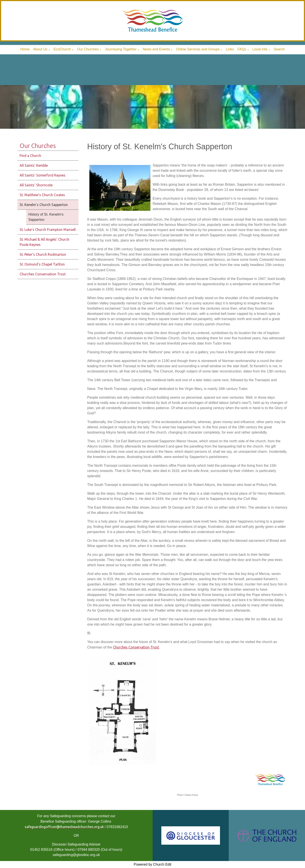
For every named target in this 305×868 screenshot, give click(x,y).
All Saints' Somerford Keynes (43, 175)
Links (230, 49)
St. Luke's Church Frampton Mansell (48, 230)
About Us (40, 49)
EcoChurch (62, 49)
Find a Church (30, 156)
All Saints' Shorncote (36, 185)
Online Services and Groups (198, 49)
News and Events (156, 49)
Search (279, 49)
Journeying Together (121, 49)
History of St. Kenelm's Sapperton (46, 217)
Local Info (260, 49)
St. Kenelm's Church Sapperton (44, 205)
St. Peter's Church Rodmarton (43, 254)
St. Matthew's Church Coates (42, 195)
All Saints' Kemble (34, 165)
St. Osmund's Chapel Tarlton (42, 264)
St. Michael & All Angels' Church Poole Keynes (44, 242)
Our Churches (88, 49)
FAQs (242, 49)
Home (25, 49)
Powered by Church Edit (152, 864)
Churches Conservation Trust (43, 274)
